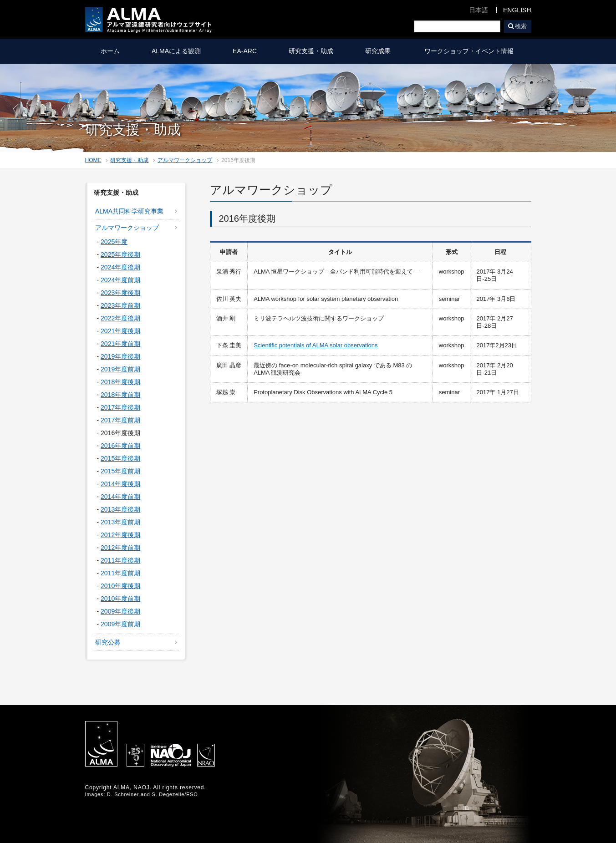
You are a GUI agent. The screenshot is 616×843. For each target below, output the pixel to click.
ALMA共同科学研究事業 (129, 211)
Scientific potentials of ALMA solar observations (316, 345)
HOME (93, 160)
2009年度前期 (120, 624)
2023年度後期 (120, 293)
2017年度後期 (120, 407)
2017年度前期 (120, 420)
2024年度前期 (120, 280)
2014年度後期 (120, 484)
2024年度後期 (120, 267)
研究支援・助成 (311, 51)
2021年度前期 (120, 344)
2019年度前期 (120, 369)
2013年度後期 (120, 509)
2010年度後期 (120, 586)
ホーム (110, 51)
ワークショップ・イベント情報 (469, 51)
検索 (521, 26)
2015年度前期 (120, 471)
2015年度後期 (120, 458)
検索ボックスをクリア (494, 26)
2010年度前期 (120, 599)
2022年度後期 (120, 318)
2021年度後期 (120, 331)
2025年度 (114, 242)
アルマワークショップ (185, 160)
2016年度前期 (120, 446)
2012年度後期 (120, 535)
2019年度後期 (120, 356)
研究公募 (108, 642)
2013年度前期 (120, 522)
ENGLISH (517, 10)
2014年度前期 (120, 497)
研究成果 (378, 51)
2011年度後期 (120, 560)
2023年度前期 (120, 305)
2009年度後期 (120, 611)
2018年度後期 (120, 382)
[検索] (457, 26)
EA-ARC (245, 51)
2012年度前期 (120, 548)
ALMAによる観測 (176, 51)
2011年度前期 (120, 573)
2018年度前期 (120, 395)
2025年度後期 (120, 254)
